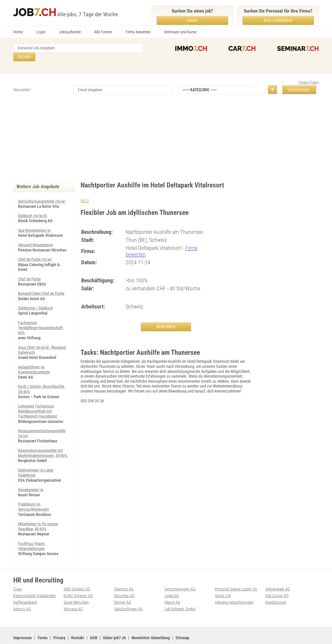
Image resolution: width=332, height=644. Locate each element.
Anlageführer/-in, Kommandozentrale (34, 359)
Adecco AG (22, 596)
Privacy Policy (309, 73)
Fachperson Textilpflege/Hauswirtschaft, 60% (41, 318)
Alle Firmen (103, 32)
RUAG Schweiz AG (78, 583)
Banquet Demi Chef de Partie (41, 284)
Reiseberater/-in (31, 478)
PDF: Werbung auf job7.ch (150, 635)
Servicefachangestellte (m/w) (42, 192)
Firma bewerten (138, 32)
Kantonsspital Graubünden (35, 583)
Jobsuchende (70, 32)
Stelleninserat (278, 20)
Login (41, 32)
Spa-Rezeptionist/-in (34, 221)
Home (18, 32)
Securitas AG (124, 583)
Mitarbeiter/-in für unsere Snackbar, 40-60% (38, 514)
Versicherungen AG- (180, 576)
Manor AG (172, 589)
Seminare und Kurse (180, 32)
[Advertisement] (166, 133)
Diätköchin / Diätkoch (35, 298)
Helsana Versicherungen (234, 589)
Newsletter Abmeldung (151, 624)
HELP (85, 192)
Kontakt (78, 624)
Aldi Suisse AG (277, 583)
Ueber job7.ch (114, 624)
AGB (94, 624)
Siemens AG (124, 576)
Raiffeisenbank (25, 589)
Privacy (59, 624)
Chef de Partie (29, 269)
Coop (18, 576)
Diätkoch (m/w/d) (33, 207)
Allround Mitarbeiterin (35, 236)
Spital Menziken (76, 589)
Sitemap (182, 624)
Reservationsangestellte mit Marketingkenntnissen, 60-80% (43, 442)
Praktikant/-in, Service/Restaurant (33, 495)
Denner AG (123, 589)
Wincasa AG (73, 596)
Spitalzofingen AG (128, 596)
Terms (42, 624)
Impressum (22, 624)
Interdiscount (276, 589)
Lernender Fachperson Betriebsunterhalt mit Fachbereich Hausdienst (38, 400)
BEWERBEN (166, 318)
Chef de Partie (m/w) (35, 250)
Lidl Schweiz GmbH (180, 596)
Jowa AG (172, 583)
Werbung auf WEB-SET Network (106, 635)
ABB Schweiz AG (77, 576)
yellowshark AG (278, 576)
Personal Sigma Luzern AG (236, 576)
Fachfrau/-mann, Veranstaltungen (32, 533)
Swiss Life (223, 583)
